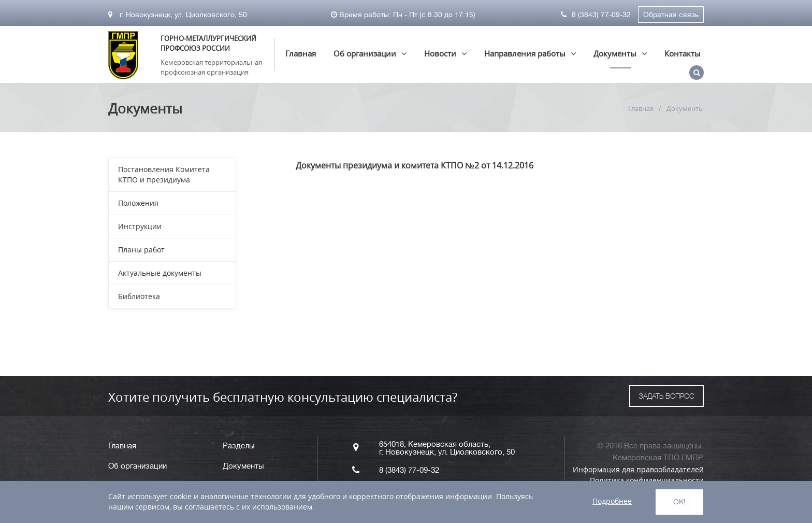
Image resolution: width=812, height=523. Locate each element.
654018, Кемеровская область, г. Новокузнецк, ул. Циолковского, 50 (447, 448)
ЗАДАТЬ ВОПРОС (666, 396)
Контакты (683, 53)
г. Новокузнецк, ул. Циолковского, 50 (178, 15)
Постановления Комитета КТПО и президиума (164, 174)
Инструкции (140, 226)
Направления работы (525, 53)
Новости (440, 53)
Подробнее (612, 501)
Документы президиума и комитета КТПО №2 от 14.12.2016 (415, 165)
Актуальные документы (160, 273)
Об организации (365, 53)
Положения (138, 203)
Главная (301, 53)
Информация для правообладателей (638, 469)
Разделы (239, 446)
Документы (615, 53)
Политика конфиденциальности (647, 480)
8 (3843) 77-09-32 (596, 15)
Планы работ (141, 250)
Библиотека (139, 296)
